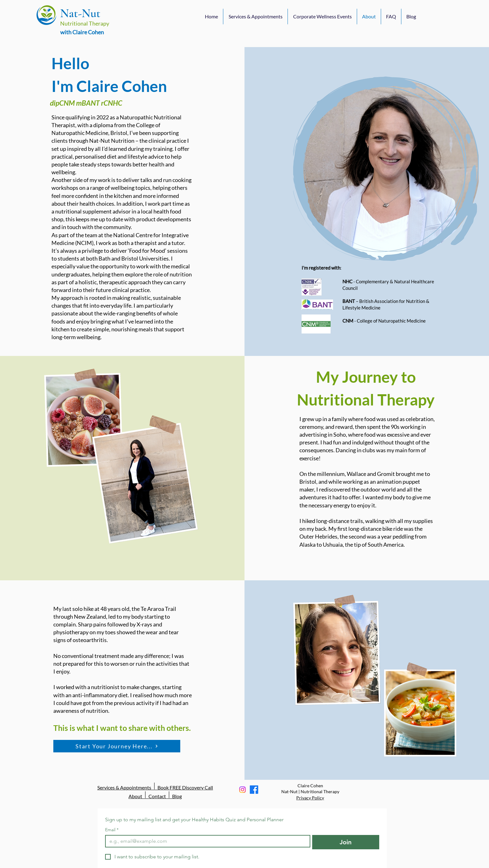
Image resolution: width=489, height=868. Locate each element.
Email (112, 830)
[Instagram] (242, 790)
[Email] (206, 841)
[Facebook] (254, 790)
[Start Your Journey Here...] (117, 746)
